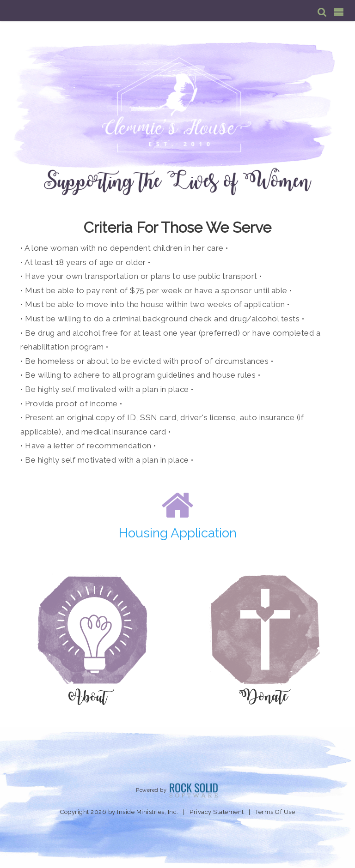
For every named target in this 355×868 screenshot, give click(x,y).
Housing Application (178, 533)
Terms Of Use (275, 812)
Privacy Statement (217, 812)
